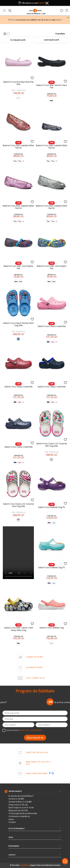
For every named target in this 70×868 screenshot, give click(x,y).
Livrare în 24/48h (16, 799)
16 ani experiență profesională (23, 813)
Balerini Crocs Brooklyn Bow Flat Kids (18, 83)
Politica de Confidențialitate (31, 730)
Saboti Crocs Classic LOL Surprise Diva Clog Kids (18, 505)
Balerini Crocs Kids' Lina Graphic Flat (18, 267)
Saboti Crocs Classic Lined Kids (52, 326)
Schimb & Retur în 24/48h (20, 802)
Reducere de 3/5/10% (18, 811)
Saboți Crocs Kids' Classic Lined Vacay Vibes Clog (18, 629)
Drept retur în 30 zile (18, 805)
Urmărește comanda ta (19, 816)
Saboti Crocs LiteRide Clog (52, 628)
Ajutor (11, 819)
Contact (12, 822)
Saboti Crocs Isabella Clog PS (52, 507)
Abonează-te (35, 737)
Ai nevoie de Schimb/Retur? (21, 796)
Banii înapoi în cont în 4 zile (21, 808)
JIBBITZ (59, 20)
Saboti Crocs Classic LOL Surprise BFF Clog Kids (52, 445)
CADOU (12, 20)
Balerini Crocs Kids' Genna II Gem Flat (52, 86)
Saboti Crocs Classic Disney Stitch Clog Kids (18, 324)
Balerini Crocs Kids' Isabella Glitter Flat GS (18, 147)
